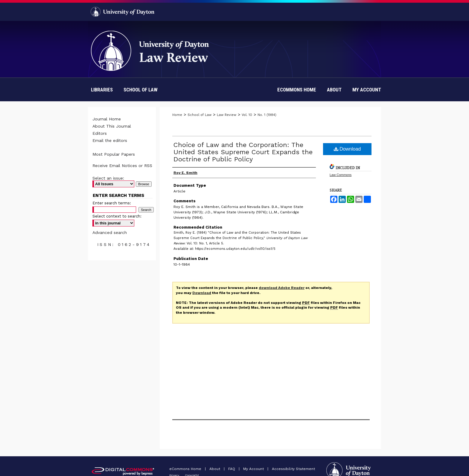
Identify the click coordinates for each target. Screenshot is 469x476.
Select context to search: (117, 216)
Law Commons (341, 175)
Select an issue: (108, 178)
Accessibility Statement (293, 469)
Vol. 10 (247, 115)
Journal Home (107, 119)
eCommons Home (186, 469)
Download (347, 149)
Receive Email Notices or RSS (122, 166)
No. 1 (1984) (267, 115)
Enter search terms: (112, 203)
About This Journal (112, 126)
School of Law (141, 90)
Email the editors (110, 140)
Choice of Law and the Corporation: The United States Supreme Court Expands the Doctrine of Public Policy (243, 152)
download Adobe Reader (282, 288)
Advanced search (110, 232)
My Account (254, 469)
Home (177, 115)
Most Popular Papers (114, 154)
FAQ (232, 469)
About (215, 469)
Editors (100, 133)
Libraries (102, 90)
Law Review (227, 115)
